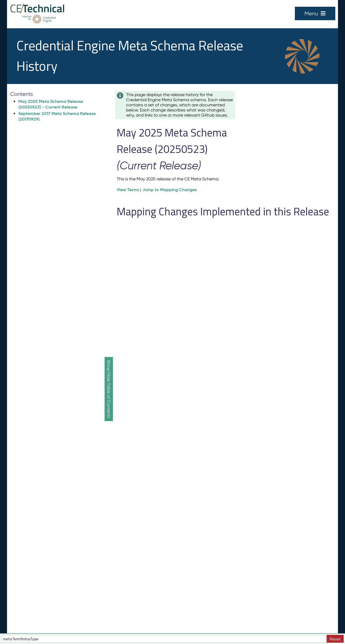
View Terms (128, 190)
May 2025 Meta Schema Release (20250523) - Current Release (51, 104)
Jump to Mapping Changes (170, 190)
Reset (335, 639)
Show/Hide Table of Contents (109, 389)
